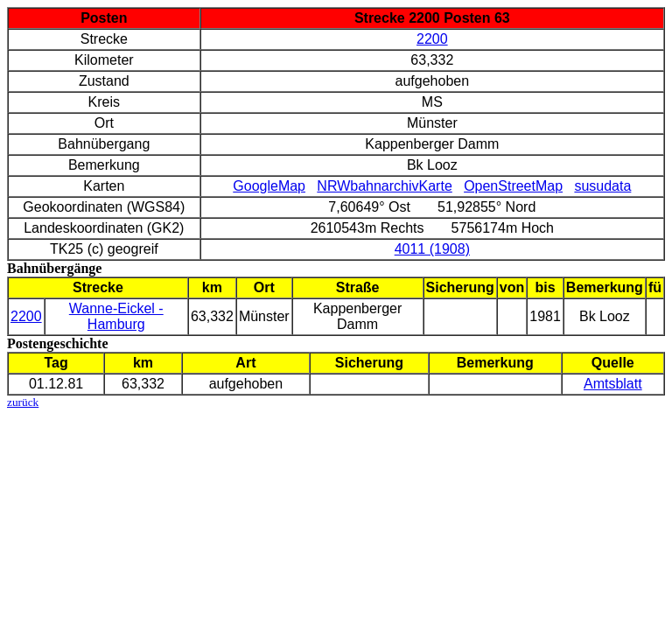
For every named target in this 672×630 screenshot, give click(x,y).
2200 (432, 39)
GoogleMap (269, 186)
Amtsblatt (613, 384)
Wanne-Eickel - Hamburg (116, 316)
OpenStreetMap (513, 186)
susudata (602, 186)
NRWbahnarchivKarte (384, 186)
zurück (23, 402)
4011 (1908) (432, 249)
